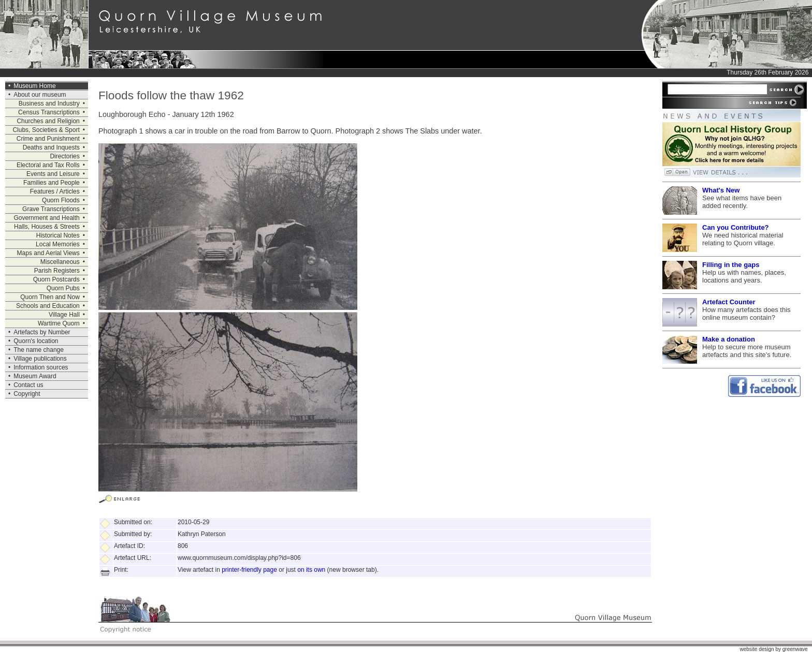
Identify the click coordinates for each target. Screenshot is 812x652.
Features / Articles (55, 191)
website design (757, 649)
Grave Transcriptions (51, 209)
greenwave (795, 649)
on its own (311, 570)
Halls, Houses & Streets (47, 227)
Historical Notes (58, 235)
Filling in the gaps (731, 265)
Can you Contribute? (736, 227)
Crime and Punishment (48, 139)
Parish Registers (57, 271)
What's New (721, 190)
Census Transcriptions (49, 112)
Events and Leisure (53, 174)
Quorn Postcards (56, 279)
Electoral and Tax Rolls (48, 165)
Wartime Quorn (59, 323)
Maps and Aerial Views (48, 253)
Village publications (40, 359)
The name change (39, 350)
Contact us (28, 385)
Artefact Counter (729, 302)
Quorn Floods (61, 200)
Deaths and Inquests (51, 147)
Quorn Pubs (63, 288)
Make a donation (729, 339)
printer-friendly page (249, 570)
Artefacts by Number (42, 332)
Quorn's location (36, 341)
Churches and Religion (48, 121)
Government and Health (46, 218)
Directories (64, 156)
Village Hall (64, 315)
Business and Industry (49, 103)
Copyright (27, 394)
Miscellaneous (60, 262)
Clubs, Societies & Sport (46, 130)
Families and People (52, 183)
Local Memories (58, 244)
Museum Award (35, 376)
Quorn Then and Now (50, 297)
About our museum (40, 95)
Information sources (41, 367)
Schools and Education (48, 306)
